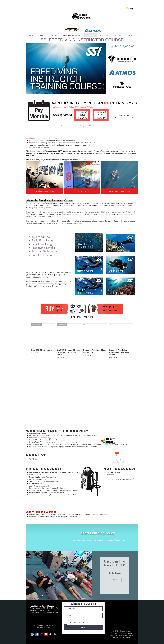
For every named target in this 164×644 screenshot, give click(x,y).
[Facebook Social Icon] (37, 634)
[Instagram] (41, 634)
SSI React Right (108, 444)
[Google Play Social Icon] (55, 634)
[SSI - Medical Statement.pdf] (117, 455)
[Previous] (28, 576)
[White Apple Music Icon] (51, 634)
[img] (45, 178)
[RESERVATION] (124, 115)
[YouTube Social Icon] (46, 634)
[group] (82, 341)
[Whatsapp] (32, 634)
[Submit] (83, 628)
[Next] (136, 576)
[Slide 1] (82, 598)
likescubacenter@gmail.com (47, 612)
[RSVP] (115, 580)
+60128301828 (45, 610)
